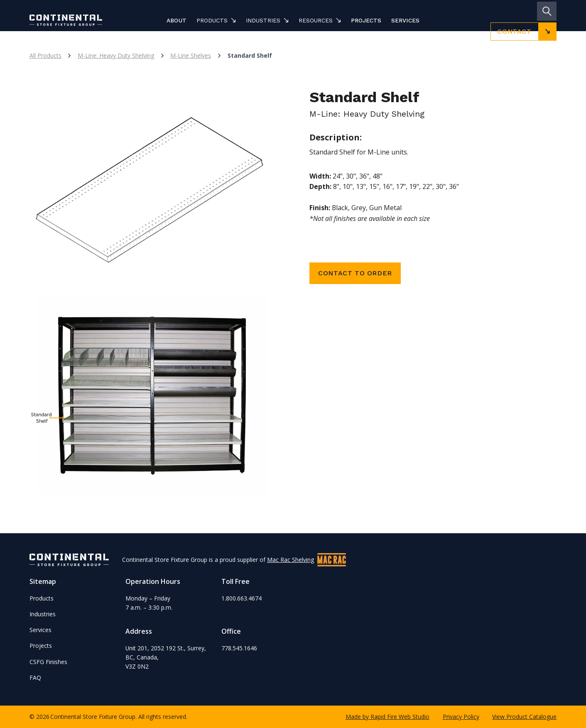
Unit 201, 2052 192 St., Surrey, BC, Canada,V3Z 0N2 (166, 657)
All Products (45, 55)
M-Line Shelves (191, 55)
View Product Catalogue (524, 717)
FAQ (35, 678)
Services (405, 20)
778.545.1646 (239, 648)
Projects (366, 20)
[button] (216, 20)
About (177, 20)
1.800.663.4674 (242, 598)
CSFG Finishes (48, 662)
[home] (78, 20)
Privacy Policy (461, 717)
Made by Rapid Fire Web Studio (387, 717)
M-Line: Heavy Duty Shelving (116, 55)
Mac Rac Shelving (291, 560)
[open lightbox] (153, 186)
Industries (43, 614)
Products (42, 598)
